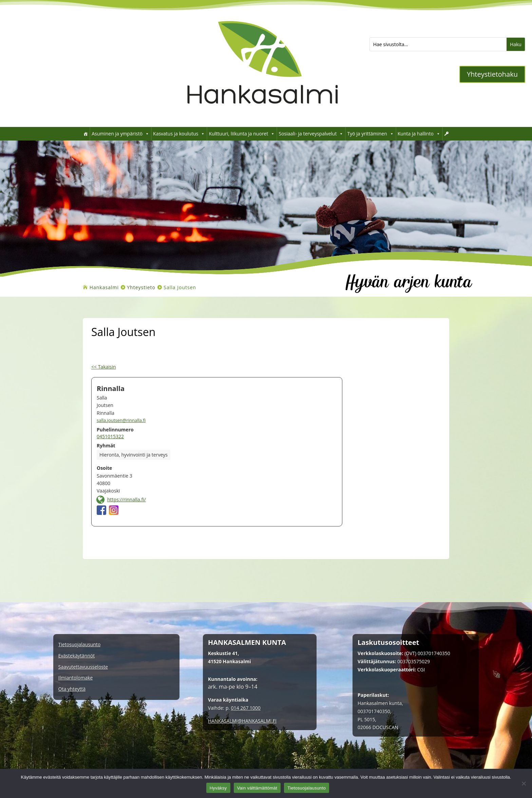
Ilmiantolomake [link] (76, 678)
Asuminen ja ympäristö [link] (120, 134)
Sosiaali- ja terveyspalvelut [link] (311, 134)
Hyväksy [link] (218, 788)
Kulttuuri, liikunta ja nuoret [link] (242, 134)
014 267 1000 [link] (246, 708)
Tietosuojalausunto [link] (80, 645)
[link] (262, 117)
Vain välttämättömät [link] (257, 788)
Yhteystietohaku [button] (492, 74)
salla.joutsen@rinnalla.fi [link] (121, 420)
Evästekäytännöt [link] (77, 656)
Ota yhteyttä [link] (72, 689)
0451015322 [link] (110, 436)
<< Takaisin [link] (104, 367)
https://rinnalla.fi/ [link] (127, 499)
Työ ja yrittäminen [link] (370, 134)
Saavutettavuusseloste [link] (83, 667)
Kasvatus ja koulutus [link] (179, 134)
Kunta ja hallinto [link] (419, 134)
